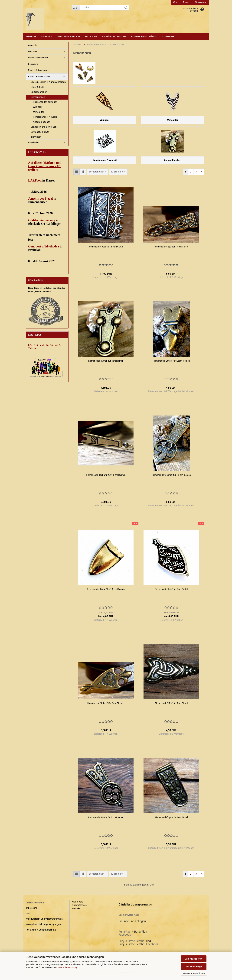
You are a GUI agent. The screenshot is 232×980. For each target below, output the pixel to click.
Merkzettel (201, 2)
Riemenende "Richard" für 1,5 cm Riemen (106, 479)
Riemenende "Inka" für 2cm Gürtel (171, 593)
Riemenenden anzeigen (45, 102)
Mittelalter (38, 112)
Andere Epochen (42, 122)
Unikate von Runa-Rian (68, 37)
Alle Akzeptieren (194, 959)
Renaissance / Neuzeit (45, 117)
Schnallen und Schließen (44, 127)
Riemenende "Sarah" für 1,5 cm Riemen (106, 593)
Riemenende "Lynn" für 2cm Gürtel (171, 821)
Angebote (31, 37)
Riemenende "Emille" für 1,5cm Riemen (171, 365)
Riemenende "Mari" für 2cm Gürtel (171, 707)
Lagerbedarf (167, 37)
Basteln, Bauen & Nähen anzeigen (48, 82)
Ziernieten (36, 137)
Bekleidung (91, 37)
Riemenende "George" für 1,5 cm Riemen (171, 479)
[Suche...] (76, 8)
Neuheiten (46, 37)
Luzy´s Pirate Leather (132, 945)
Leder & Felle (37, 87)
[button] (176, 2)
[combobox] (97, 175)
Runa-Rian (125, 935)
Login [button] (186, 2)
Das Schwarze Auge (129, 919)
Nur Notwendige (194, 967)
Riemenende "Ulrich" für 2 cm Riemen (106, 821)
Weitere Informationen (194, 973)
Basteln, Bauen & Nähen (143, 37)
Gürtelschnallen (39, 92)
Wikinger (38, 107)
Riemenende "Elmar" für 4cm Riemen (106, 365)
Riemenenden (38, 97)
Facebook (125, 938)
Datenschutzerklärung (67, 967)
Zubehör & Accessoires (114, 37)
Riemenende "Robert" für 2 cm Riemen (106, 707)
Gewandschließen (40, 132)
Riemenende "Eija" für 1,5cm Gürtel (171, 250)
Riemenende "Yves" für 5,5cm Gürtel (106, 250)
